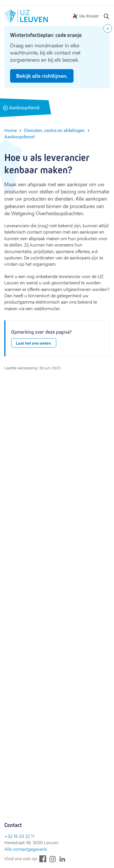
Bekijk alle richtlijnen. (42, 76)
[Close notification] (108, 28)
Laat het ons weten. (34, 343)
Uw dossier (89, 16)
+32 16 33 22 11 (19, 836)
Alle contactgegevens (26, 849)
